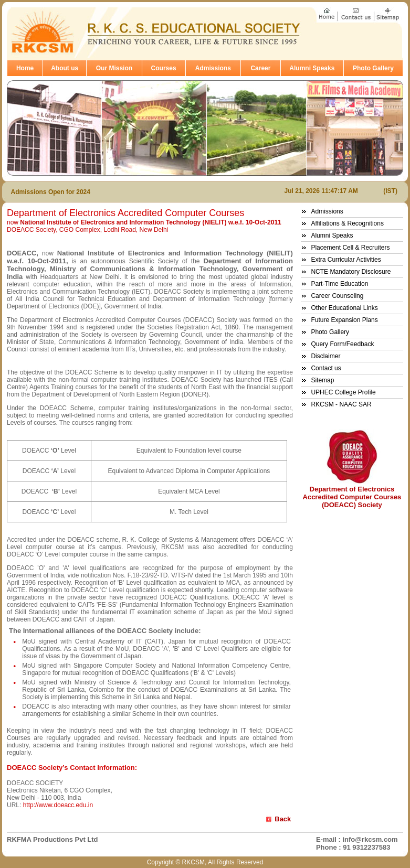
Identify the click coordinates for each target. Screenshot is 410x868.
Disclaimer (325, 356)
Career (260, 68)
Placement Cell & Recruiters (350, 248)
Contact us (326, 368)
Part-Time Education (339, 284)
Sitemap (322, 380)
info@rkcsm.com (370, 839)
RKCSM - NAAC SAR (341, 404)
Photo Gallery (373, 68)
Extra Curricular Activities (346, 260)
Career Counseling (337, 296)
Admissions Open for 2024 (51, 192)
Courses (164, 68)
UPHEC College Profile (343, 392)
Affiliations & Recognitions (347, 223)
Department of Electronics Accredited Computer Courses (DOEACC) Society (352, 497)
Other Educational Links (344, 308)
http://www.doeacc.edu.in (58, 805)
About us (65, 68)
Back (283, 819)
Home (25, 68)
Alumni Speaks (312, 68)
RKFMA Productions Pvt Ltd (52, 839)
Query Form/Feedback (342, 344)
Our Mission (114, 68)
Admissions (213, 68)
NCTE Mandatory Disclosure (351, 272)
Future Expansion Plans (344, 320)
